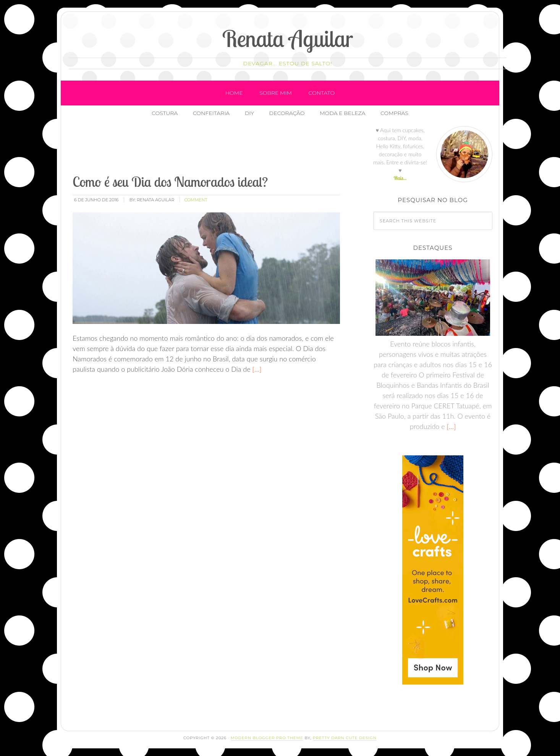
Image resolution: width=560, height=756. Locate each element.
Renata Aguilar (288, 38)
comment (196, 200)
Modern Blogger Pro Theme (267, 738)
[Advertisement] (210, 149)
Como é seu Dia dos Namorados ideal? (170, 182)
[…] (256, 369)
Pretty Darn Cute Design (345, 738)
